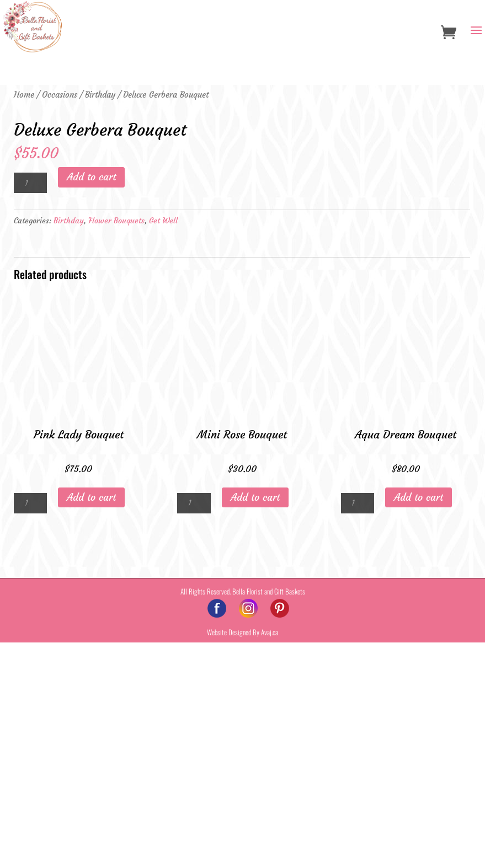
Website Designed (229, 858)
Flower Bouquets (116, 446)
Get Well (163, 446)
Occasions (60, 95)
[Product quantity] (30, 408)
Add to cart (91, 402)
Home (24, 95)
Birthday (100, 95)
